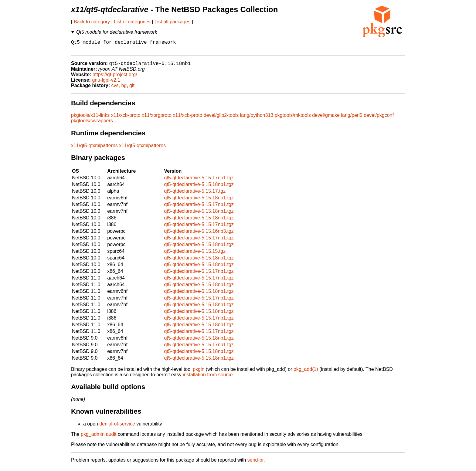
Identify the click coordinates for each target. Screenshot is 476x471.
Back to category (92, 22)
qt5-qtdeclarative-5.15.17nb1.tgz (199, 181)
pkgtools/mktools (293, 119)
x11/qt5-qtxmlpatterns (94, 149)
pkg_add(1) (306, 373)
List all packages (172, 22)
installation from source (208, 378)
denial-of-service (117, 427)
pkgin (199, 373)
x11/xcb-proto (126, 119)
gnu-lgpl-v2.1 (106, 83)
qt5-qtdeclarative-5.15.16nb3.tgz (199, 234)
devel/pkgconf (379, 119)
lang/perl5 (352, 119)
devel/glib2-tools (221, 119)
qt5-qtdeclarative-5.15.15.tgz (195, 254)
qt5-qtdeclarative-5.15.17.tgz (195, 194)
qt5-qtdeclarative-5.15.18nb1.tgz (199, 188)
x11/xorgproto (157, 119)
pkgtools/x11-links (90, 119)
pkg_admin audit (99, 437)
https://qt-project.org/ (115, 78)
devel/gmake (326, 119)
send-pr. (256, 463)
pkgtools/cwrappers (92, 124)
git (132, 89)
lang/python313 (257, 119)
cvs (115, 89)
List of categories (132, 22)
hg (124, 89)
